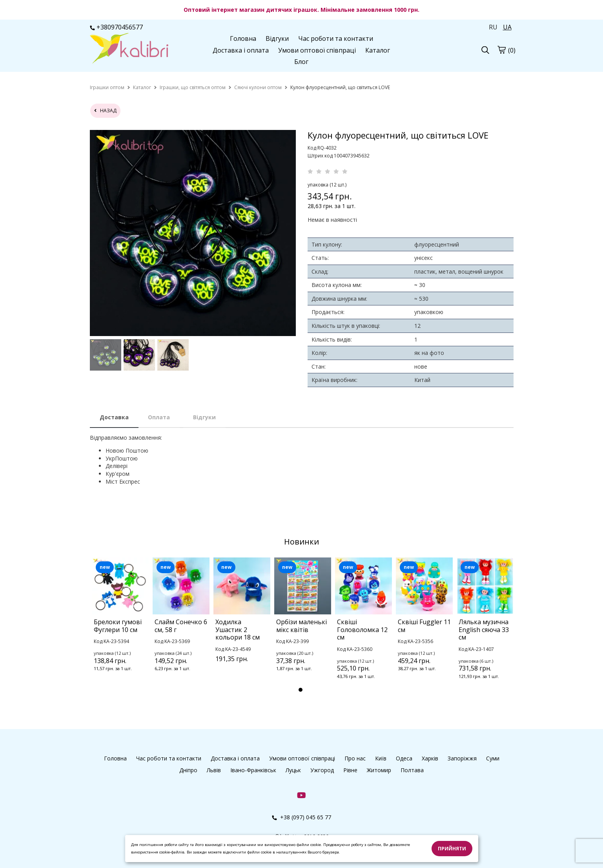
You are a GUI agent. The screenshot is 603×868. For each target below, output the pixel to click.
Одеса (404, 758)
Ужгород (322, 770)
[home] (107, 87)
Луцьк (293, 770)
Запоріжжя (462, 758)
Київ (381, 758)
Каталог (378, 50)
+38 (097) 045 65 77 (301, 817)
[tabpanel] (120, 625)
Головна (243, 38)
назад (105, 111)
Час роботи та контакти (336, 38)
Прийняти (452, 849)
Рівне (350, 770)
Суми (493, 758)
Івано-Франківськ (253, 770)
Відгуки (277, 38)
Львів (214, 770)
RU (493, 27)
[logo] (129, 49)
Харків (430, 758)
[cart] (501, 49)
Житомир (379, 770)
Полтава (412, 770)
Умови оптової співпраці (317, 50)
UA (507, 27)
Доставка (114, 417)
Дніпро (188, 770)
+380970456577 (116, 27)
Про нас (355, 758)
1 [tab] (301, 690)
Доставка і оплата (241, 50)
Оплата (159, 417)
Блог (301, 62)
